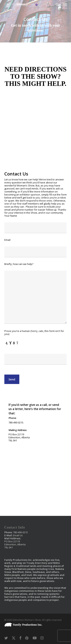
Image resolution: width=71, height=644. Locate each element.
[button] (65, 5)
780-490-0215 (20, 532)
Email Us (18, 535)
